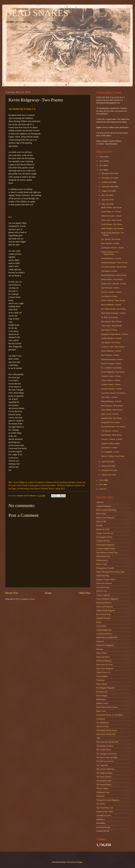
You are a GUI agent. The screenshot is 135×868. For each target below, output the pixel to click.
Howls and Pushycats (105, 607)
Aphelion (100, 502)
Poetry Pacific (102, 684)
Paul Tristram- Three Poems (112, 406)
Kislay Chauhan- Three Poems (113, 300)
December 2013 (108, 173)
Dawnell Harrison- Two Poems (113, 427)
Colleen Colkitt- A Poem (111, 385)
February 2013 (108, 470)
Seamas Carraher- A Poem (111, 389)
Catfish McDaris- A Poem (111, 338)
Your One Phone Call (105, 808)
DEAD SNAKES (37, 13)
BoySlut (100, 525)
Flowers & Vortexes (104, 583)
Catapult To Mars (103, 541)
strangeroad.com (103, 831)
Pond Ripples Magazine (106, 688)
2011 (102, 485)
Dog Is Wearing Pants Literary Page (110, 572)
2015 (102, 161)
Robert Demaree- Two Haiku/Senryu (110, 253)
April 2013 (106, 462)
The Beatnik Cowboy (105, 746)
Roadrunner (101, 699)
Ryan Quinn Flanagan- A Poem (113, 313)
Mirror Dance (102, 653)
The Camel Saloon (104, 750)
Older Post (84, 593)
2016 (102, 157)
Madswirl (100, 641)
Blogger (80, 862)
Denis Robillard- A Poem (111, 305)
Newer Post (12, 593)
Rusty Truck (101, 711)
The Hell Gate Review (105, 761)
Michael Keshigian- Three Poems (114, 263)
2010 (102, 489)
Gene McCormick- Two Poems (113, 393)
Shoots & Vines (102, 726)
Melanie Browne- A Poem (111, 216)
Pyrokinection (102, 692)
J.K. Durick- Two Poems (111, 239)
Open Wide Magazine (105, 669)
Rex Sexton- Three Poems (111, 322)
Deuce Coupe (102, 564)
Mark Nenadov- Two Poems (112, 229)
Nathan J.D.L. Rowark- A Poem (114, 284)
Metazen (100, 649)
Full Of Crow (102, 591)
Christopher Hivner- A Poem (112, 248)
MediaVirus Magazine (105, 645)
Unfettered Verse (103, 792)
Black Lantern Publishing (106, 510)
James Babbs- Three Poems (112, 410)
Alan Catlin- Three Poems (111, 220)
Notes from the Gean (105, 665)
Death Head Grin (103, 556)
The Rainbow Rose (104, 781)
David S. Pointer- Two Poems (113, 456)
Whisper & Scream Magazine (108, 800)
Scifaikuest (101, 719)
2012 (102, 480)
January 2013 (107, 475)
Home (48, 593)
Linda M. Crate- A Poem (111, 376)
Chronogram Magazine (105, 545)
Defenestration (102, 560)
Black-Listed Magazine (105, 518)
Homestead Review (104, 603)
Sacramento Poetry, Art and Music (110, 715)
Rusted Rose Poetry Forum (107, 707)
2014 (102, 165)
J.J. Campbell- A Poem (110, 452)
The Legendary (102, 765)
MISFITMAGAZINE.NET (107, 638)
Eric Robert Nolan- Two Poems (113, 309)
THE (98, 738)
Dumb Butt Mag (103, 576)
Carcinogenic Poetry (104, 537)
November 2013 (108, 178)
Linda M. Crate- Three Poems (113, 347)
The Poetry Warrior (104, 777)
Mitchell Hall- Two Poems (112, 418)
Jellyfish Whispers (104, 618)
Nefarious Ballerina (104, 661)
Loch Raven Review (104, 634)
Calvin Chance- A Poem (111, 380)
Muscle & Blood (103, 657)
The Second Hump (104, 785)
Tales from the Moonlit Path (107, 742)
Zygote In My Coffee (105, 812)
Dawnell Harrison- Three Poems (114, 275)
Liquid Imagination (104, 630)
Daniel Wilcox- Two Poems (112, 279)
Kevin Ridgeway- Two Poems (113, 372)
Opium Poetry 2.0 (103, 672)
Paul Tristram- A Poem (110, 288)
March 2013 (107, 466)
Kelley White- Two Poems (111, 208)
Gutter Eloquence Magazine (107, 599)
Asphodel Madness (104, 506)
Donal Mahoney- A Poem (111, 258)
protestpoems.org (103, 827)
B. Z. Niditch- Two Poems (111, 368)
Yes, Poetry (101, 804)
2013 (102, 170)
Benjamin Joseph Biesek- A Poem (114, 334)
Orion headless (102, 676)
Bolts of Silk (101, 521)
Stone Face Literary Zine (106, 734)
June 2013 (106, 200)
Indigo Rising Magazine (106, 610)
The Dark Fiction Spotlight (107, 757)
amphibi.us (101, 819)
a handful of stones (104, 816)
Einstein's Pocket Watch (106, 580)
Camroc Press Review (105, 533)
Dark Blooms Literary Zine (107, 553)
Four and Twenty (103, 587)
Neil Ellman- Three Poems (112, 435)
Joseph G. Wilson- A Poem (112, 439)
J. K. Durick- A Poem (110, 431)
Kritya (99, 622)
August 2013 (107, 191)
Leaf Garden (101, 626)
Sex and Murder (103, 723)
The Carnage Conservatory (107, 754)
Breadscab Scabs (103, 529)
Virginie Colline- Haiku (110, 444)
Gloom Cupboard (103, 595)
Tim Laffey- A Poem (109, 397)
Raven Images (102, 696)
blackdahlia (101, 823)
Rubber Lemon (102, 703)
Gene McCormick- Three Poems (114, 267)
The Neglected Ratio (104, 773)
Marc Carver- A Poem (110, 414)
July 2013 (106, 195)
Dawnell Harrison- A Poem (112, 359)
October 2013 (107, 182)
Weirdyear (100, 796)
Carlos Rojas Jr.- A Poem (111, 212)
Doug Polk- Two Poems (111, 422)
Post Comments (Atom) (25, 599)
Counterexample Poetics (106, 549)
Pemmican (100, 680)
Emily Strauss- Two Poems (112, 224)
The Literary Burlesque (105, 769)
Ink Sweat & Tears (104, 614)
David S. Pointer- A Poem (111, 292)
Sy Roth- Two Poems (109, 317)
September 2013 (108, 187)
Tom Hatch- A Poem (109, 271)
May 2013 (106, 204)
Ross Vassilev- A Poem (110, 243)
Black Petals (101, 514)
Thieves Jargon (102, 788)
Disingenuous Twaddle (105, 568)
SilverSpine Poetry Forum (106, 730)
